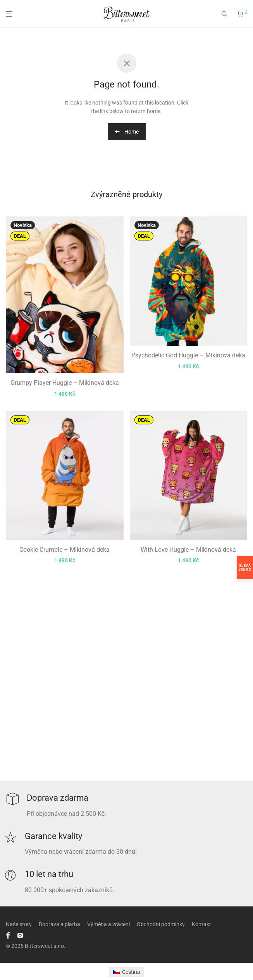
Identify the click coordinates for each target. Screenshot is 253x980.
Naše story (19, 924)
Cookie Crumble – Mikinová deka (65, 550)
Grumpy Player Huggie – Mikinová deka (65, 383)
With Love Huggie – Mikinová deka (188, 550)
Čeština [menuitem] (131, 972)
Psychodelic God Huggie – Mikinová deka (188, 355)
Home (127, 132)
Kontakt (201, 924)
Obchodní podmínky (161, 924)
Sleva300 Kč (245, 567)
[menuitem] (126, 972)
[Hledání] (224, 14)
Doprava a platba (59, 924)
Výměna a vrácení (108, 924)
